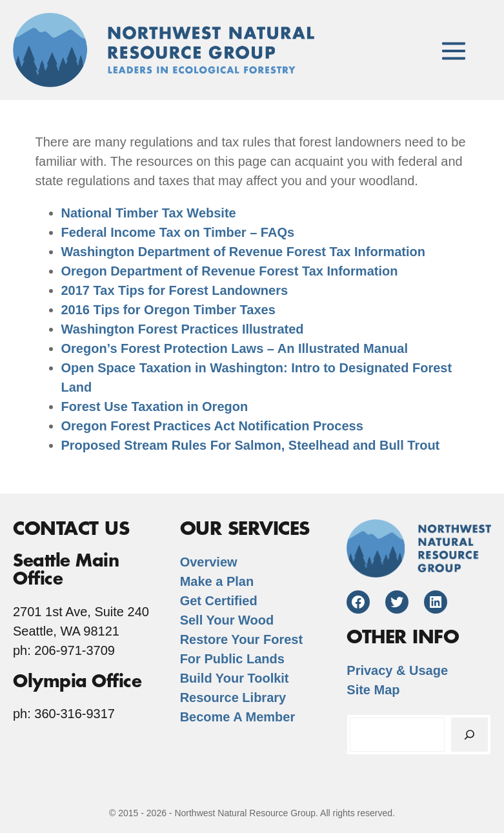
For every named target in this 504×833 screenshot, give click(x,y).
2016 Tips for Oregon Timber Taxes (168, 310)
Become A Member (238, 717)
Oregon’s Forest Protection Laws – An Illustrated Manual (235, 348)
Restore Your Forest (241, 639)
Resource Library (233, 698)
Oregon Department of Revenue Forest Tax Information (230, 271)
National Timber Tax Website (149, 213)
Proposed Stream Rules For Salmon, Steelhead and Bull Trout (251, 445)
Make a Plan (217, 581)
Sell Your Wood (227, 620)
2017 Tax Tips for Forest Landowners (175, 290)
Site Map (373, 690)
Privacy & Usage (397, 670)
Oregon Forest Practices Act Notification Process (212, 426)
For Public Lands (232, 659)
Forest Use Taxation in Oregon (155, 406)
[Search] (469, 735)
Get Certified (219, 601)
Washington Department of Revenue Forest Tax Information (244, 252)
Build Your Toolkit (235, 678)
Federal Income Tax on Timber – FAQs (178, 232)
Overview (209, 562)
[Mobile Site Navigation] (454, 50)
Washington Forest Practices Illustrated (183, 329)
